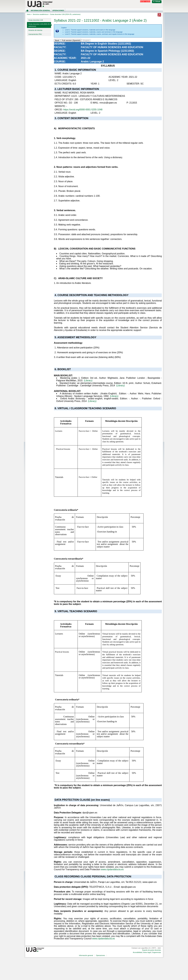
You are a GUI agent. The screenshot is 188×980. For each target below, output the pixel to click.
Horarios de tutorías (35, 30)
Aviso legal (147, 952)
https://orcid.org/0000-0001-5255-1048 (83, 110)
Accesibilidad (138, 952)
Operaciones (58, 10)
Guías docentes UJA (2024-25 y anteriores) (40, 25)
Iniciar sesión (145, 1)
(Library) (88, 381)
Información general (40, 10)
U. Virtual (157, 1)
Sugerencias (157, 952)
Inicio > (29, 14)
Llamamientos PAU (35, 34)
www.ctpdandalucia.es (112, 869)
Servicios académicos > (41, 14)
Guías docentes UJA (36, 20)
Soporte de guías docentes (152, 950)
